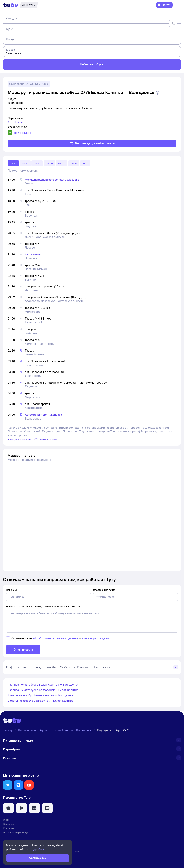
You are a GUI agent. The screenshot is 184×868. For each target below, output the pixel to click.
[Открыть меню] (178, 5)
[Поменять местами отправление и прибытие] (173, 23)
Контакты (8, 828)
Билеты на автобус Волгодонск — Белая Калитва (40, 701)
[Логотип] (11, 5)
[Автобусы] (29, 5)
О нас (6, 820)
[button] (8, 785)
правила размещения (96, 638)
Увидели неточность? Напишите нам (32, 439)
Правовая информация (16, 832)
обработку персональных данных (56, 638)
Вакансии (8, 824)
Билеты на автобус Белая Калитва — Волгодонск (40, 695)
